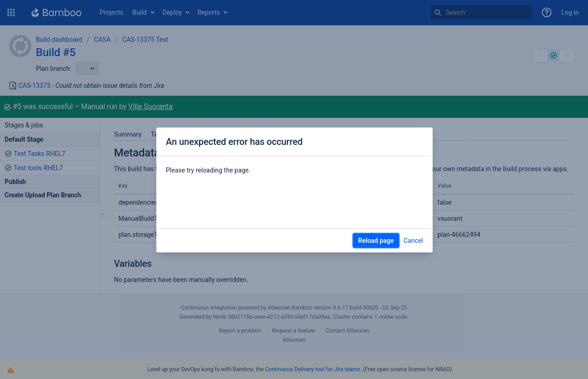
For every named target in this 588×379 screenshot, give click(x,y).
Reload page (376, 241)
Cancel (413, 241)
